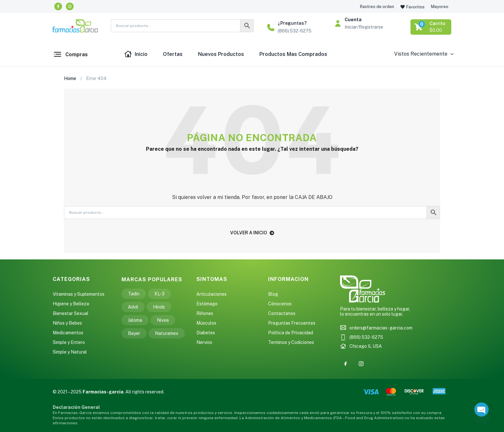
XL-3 (159, 294)
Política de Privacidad (291, 333)
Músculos (206, 323)
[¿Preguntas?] (271, 27)
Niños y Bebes (67, 323)
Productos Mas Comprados (293, 54)
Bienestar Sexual (71, 313)
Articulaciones (212, 294)
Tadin (134, 294)
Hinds (159, 307)
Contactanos (282, 313)
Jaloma (135, 320)
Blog (273, 294)
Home (70, 78)
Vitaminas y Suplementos (79, 294)
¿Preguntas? (292, 23)
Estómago (207, 304)
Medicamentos (68, 333)
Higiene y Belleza (71, 304)
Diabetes (206, 333)
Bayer (134, 333)
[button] (431, 27)
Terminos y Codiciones (291, 342)
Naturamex (167, 333)
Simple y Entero (69, 342)
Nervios (204, 342)
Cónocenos (280, 304)
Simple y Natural (70, 352)
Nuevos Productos (221, 54)
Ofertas (173, 54)
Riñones (205, 313)
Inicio (136, 54)
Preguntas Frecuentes (292, 323)
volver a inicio (252, 233)
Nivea (163, 320)
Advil (133, 307)
